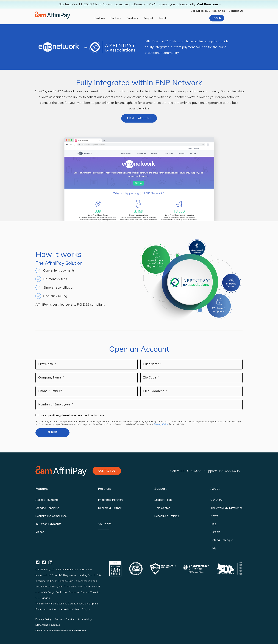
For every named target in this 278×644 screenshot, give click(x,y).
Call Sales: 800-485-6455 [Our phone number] (208, 11)
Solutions (105, 524)
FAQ (213, 548)
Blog (213, 524)
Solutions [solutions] (132, 18)
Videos (40, 532)
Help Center (162, 508)
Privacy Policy (161, 424)
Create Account (139, 118)
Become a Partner (110, 508)
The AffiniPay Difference (226, 508)
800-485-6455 (191, 471)
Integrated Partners (111, 500)
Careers (215, 532)
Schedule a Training (167, 516)
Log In (217, 18)
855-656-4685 (229, 471)
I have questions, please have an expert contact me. (70, 415)
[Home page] (52, 15)
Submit (53, 432)
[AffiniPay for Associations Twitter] (44, 562)
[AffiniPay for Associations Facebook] (38, 562)
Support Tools (163, 500)
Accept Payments (47, 500)
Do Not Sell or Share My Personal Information (61, 631)
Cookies (55, 625)
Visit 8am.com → (209, 4)
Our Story (216, 500)
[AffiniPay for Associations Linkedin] (50, 562)
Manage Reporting (47, 508)
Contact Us (236, 11)
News (214, 516)
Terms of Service (65, 619)
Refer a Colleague (222, 540)
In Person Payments (48, 524)
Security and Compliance (51, 516)
